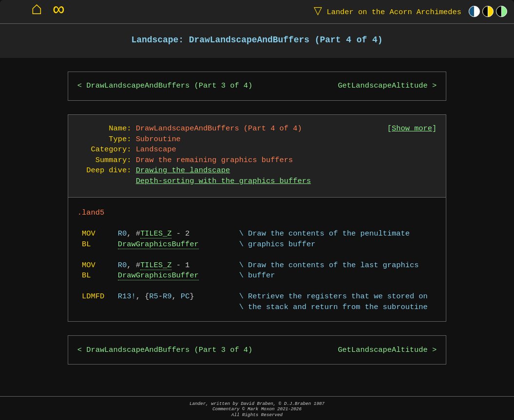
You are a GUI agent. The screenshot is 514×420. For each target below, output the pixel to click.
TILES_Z (156, 234)
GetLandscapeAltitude (382, 86)
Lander (385, 11)
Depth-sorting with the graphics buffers (223, 181)
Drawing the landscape (183, 171)
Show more (412, 129)
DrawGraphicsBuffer (158, 245)
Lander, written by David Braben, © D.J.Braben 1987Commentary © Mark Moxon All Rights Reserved (257, 409)
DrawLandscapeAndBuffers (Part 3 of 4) (169, 86)
